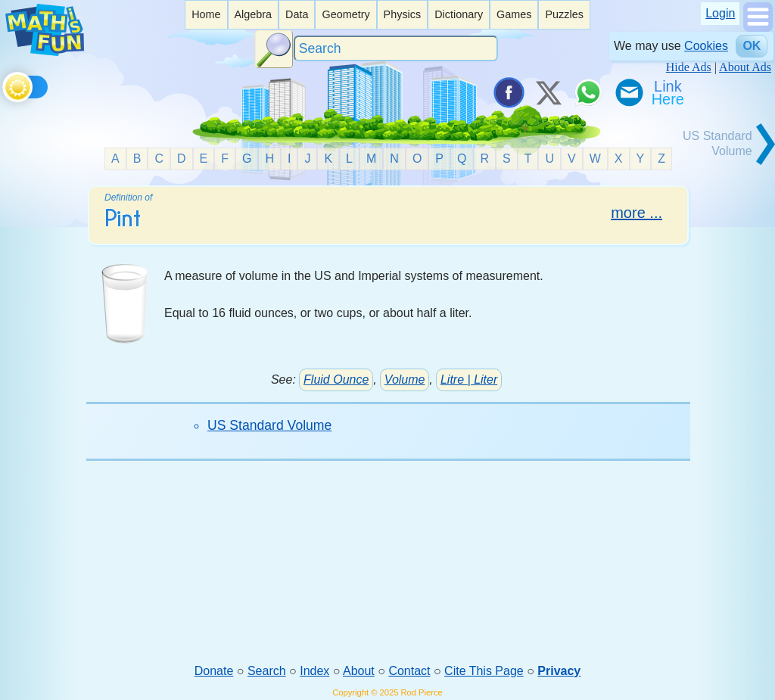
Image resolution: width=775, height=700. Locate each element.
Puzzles (564, 14)
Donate (214, 671)
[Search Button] (274, 49)
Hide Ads (689, 67)
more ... (636, 213)
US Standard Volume (269, 425)
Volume (405, 380)
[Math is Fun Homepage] (45, 52)
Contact (409, 671)
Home (206, 14)
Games (514, 14)
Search (267, 671)
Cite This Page (484, 671)
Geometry (345, 14)
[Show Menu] (758, 28)
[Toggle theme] (5, 84)
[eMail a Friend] (628, 92)
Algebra (253, 14)
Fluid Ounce (336, 380)
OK (752, 46)
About (359, 671)
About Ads (745, 67)
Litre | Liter (469, 380)
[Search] (396, 49)
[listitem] (206, 15)
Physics (403, 14)
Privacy (559, 671)
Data (297, 14)
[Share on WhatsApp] (588, 92)
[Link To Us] (669, 92)
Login (720, 13)
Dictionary (459, 14)
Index (314, 671)
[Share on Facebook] (508, 92)
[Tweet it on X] (548, 92)
